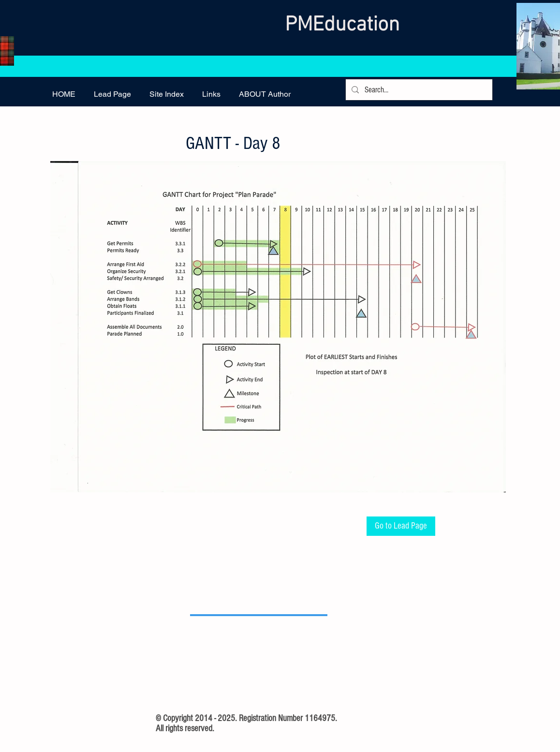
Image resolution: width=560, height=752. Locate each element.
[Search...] (418, 90)
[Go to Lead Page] (401, 526)
